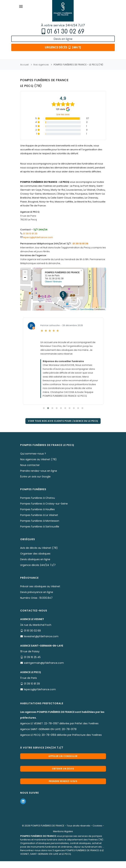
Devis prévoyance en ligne (37, 592)
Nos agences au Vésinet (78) (38, 459)
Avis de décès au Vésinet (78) (39, 548)
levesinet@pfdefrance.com (41, 636)
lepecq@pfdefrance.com (38, 237)
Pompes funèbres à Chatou (38, 498)
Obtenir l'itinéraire (53, 281)
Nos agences (41, 65)
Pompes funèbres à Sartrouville (40, 527)
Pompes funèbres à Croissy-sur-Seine (44, 504)
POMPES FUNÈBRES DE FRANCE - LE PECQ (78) (78, 65)
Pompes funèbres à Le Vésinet (39, 515)
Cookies (97, 826)
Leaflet (73, 309)
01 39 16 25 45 (32, 657)
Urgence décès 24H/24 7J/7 (38, 565)
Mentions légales (63, 831)
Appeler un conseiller (63, 756)
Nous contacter (30, 465)
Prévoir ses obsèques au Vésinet (40, 586)
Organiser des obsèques (35, 554)
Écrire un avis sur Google (35, 477)
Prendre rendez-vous (63, 781)
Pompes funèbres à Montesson (40, 521)
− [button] (25, 278)
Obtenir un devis (63, 769)
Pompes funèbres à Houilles (37, 509)
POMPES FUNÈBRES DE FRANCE (48, 826)
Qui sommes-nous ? (33, 454)
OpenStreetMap (87, 309)
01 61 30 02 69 (66, 32)
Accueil (25, 65)
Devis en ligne (63, 39)
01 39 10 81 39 (30, 234)
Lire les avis (63, 114)
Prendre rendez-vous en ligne (39, 471)
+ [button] (25, 272)
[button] (44, 408)
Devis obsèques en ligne (35, 559)
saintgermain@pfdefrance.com (44, 663)
